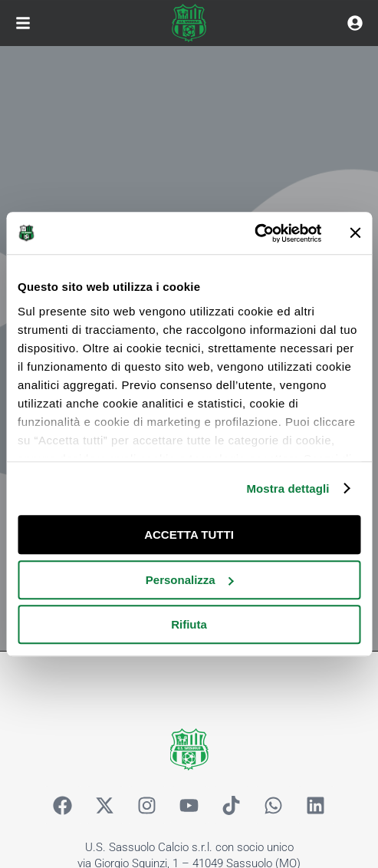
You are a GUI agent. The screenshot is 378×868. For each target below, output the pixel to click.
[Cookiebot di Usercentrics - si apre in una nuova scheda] (254, 233)
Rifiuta (189, 624)
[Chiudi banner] (355, 233)
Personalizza (190, 580)
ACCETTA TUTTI (189, 535)
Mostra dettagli (288, 488)
